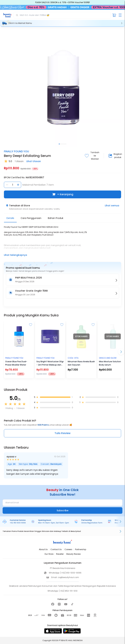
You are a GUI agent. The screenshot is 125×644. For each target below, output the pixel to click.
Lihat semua (112, 206)
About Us (43, 549)
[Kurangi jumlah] (7, 185)
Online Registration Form (92, 523)
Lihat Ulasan (34, 161)
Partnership (81, 549)
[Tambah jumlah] (18, 185)
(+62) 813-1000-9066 (71, 573)
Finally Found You (16, 151)
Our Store (49, 554)
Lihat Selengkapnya (15, 255)
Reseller (60, 554)
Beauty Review (74, 554)
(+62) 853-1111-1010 (68, 591)
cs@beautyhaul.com (68, 577)
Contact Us (56, 549)
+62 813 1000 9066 (18, 523)
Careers (68, 549)
